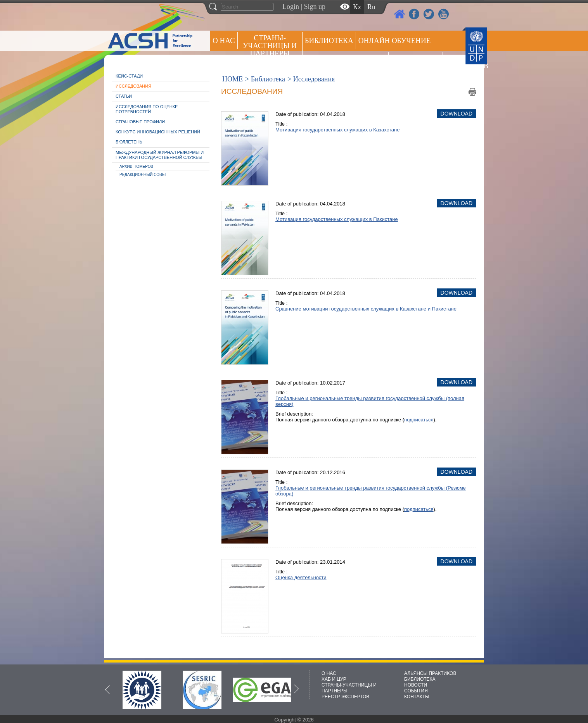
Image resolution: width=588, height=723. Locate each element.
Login (291, 7)
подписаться (419, 420)
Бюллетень (129, 142)
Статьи (124, 96)
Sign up (315, 7)
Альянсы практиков (345, 61)
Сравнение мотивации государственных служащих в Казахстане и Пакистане (366, 309)
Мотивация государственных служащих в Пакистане (337, 219)
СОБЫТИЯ (416, 691)
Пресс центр (416, 61)
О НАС (224, 41)
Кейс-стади (129, 76)
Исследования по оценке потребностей (147, 109)
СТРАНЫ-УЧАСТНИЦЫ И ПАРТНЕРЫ (270, 46)
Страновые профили (140, 122)
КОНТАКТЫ (417, 697)
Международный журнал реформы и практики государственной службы (160, 155)
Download (457, 114)
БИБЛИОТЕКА (420, 679)
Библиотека (329, 41)
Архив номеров (136, 167)
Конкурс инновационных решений (158, 132)
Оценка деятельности (301, 577)
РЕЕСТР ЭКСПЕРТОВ (459, 62)
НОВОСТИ (416, 685)
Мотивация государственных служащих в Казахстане (337, 130)
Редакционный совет (143, 175)
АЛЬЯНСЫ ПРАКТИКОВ (430, 673)
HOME (233, 79)
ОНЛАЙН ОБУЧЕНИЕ (395, 41)
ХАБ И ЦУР (334, 679)
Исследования (133, 86)
